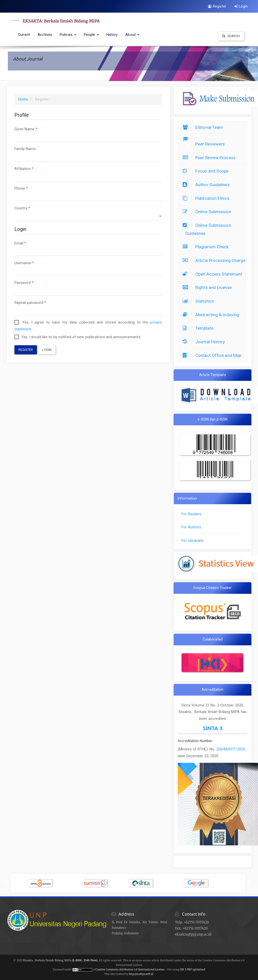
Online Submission (208, 212)
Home (23, 99)
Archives (45, 35)
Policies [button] (68, 35)
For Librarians (193, 541)
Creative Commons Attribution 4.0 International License (130, 970)
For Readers (191, 514)
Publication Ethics (207, 198)
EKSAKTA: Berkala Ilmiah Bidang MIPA (61, 21)
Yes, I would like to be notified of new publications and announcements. (78, 337)
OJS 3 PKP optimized (192, 970)
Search (231, 36)
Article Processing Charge (215, 260)
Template (199, 328)
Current (24, 35)
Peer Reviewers (205, 144)
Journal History (205, 342)
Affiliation (88, 173)
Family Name (88, 153)
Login (241, 6)
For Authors (191, 527)
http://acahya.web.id (141, 974)
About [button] (132, 35)
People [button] (91, 35)
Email (88, 248)
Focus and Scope (207, 171)
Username (88, 268)
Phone (88, 193)
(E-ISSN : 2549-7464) (85, 960)
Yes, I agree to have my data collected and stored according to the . (88, 326)
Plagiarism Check (207, 247)
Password (88, 287)
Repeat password (88, 307)
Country (88, 213)
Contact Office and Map (213, 355)
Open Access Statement (214, 274)
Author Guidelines (207, 185)
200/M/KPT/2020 (231, 749)
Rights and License (208, 287)
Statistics (200, 301)
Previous (7, 883)
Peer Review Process (210, 158)
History (112, 35)
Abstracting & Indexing (212, 315)
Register (217, 6)
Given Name (88, 134)
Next (249, 883)
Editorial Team (204, 127)
